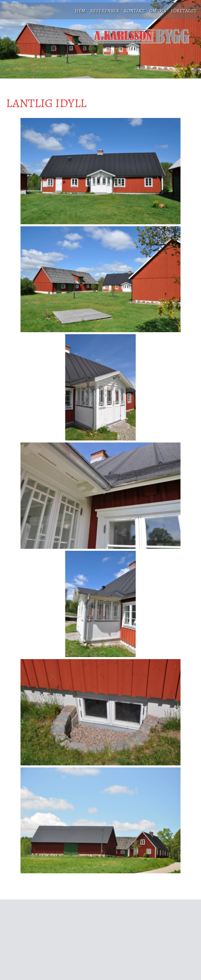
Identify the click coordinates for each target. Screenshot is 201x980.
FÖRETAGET (184, 11)
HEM (80, 11)
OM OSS (158, 11)
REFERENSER (105, 11)
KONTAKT (134, 11)
